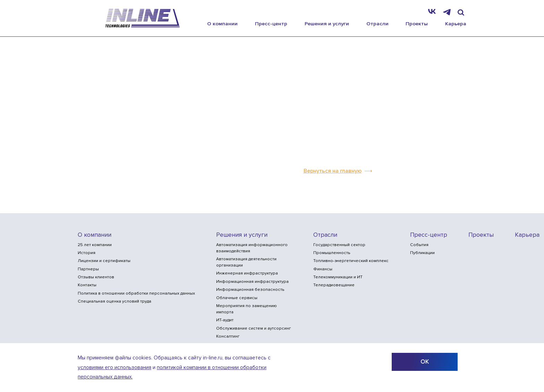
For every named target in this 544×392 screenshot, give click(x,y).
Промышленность (332, 253)
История (87, 253)
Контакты (87, 285)
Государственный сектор (339, 245)
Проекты (417, 24)
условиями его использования (114, 368)
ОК (425, 362)
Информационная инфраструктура (252, 282)
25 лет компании (95, 245)
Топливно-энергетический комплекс (351, 261)
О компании (222, 24)
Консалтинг (228, 336)
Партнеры (88, 269)
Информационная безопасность (250, 290)
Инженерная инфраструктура (247, 273)
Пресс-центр (271, 24)
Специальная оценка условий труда (114, 301)
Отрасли (377, 24)
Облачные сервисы (237, 298)
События (419, 245)
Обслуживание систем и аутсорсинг (253, 328)
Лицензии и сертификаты (104, 261)
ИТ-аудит (225, 320)
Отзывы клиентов (96, 277)
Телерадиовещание (334, 285)
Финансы (323, 269)
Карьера (456, 24)
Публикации (422, 253)
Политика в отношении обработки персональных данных (136, 293)
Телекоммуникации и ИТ (338, 277)
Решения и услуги (327, 24)
